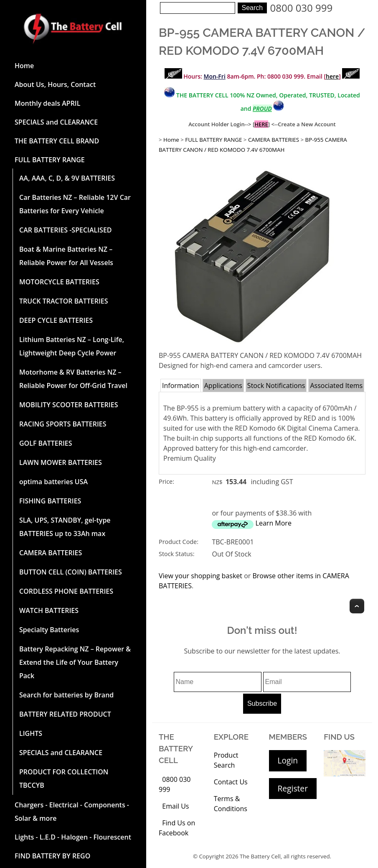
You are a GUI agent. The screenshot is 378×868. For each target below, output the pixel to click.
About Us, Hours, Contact (55, 84)
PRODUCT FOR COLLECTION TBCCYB (64, 779)
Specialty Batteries (49, 630)
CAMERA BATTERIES (51, 553)
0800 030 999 (302, 8)
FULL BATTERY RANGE (50, 160)
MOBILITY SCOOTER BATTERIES (68, 405)
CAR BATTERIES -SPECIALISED (66, 230)
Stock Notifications (276, 385)
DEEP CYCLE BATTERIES (56, 320)
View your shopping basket (200, 576)
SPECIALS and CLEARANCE (56, 122)
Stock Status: (176, 554)
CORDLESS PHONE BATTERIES (66, 591)
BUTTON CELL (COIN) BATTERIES (71, 572)
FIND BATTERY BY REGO (52, 856)
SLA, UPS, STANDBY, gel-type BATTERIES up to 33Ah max (65, 527)
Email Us (175, 806)
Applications (223, 385)
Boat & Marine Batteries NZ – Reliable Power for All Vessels (66, 256)
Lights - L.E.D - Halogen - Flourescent (73, 837)
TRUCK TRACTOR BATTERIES (64, 301)
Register (293, 788)
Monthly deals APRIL (47, 103)
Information (181, 385)
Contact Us (231, 782)
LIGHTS (31, 733)
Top (357, 606)
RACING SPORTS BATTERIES (63, 424)
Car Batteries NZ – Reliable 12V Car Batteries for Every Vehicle (75, 204)
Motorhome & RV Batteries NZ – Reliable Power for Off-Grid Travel (73, 379)
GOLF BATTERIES (46, 443)
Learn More (274, 523)
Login (288, 760)
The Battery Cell (260, 856)
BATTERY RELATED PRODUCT (65, 714)
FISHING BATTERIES (50, 501)
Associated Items (336, 385)
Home (24, 66)
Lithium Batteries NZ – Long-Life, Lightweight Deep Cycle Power (72, 346)
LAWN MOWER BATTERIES (61, 462)
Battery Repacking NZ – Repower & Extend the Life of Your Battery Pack (75, 662)
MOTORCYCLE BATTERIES (59, 282)
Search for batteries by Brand (66, 695)
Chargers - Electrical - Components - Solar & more (72, 812)
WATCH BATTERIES (49, 610)
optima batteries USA (53, 482)
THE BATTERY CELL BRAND (57, 141)
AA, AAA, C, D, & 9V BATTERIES (67, 178)
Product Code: (179, 542)
